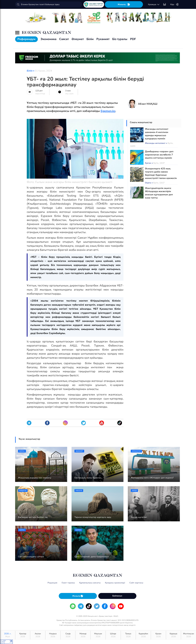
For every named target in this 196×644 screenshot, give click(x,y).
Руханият (103, 39)
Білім (90, 39)
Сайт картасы (136, 583)
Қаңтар (23, 635)
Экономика (48, 39)
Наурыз (53, 635)
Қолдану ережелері (115, 583)
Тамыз (128, 635)
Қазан (158, 635)
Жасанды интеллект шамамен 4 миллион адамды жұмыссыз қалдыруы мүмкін (157, 134)
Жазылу (124, 4)
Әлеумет (78, 39)
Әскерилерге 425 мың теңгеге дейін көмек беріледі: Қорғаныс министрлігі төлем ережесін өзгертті (161, 175)
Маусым (98, 635)
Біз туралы (120, 39)
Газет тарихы (68, 583)
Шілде (113, 635)
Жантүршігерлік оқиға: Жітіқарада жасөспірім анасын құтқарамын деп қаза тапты (159, 193)
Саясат (64, 39)
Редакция (52, 583)
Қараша (174, 635)
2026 (8, 635)
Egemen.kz (108, 111)
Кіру (174, 4)
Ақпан (38, 635)
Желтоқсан (189, 635)
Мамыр (83, 635)
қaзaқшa (154, 4)
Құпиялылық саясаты (90, 583)
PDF (133, 39)
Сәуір (68, 635)
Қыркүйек (143, 635)
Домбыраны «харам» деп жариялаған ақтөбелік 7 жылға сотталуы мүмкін (159, 155)
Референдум (26, 39)
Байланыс (117, 596)
